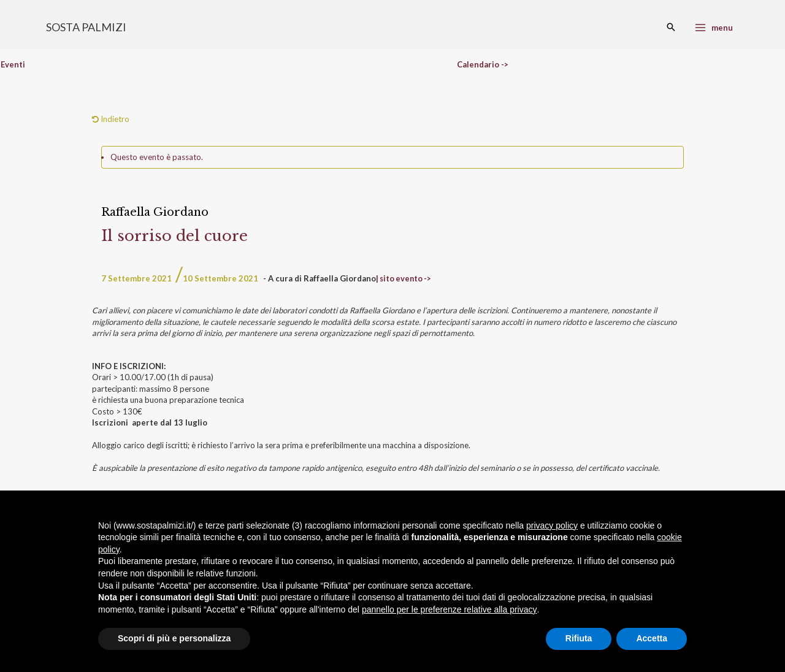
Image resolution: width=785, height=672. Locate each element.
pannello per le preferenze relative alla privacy (450, 609)
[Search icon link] (671, 28)
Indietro (111, 119)
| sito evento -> (405, 278)
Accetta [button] (652, 638)
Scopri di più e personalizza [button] (174, 638)
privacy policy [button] (552, 525)
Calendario (478, 64)
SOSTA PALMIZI (86, 27)
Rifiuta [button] (579, 638)
